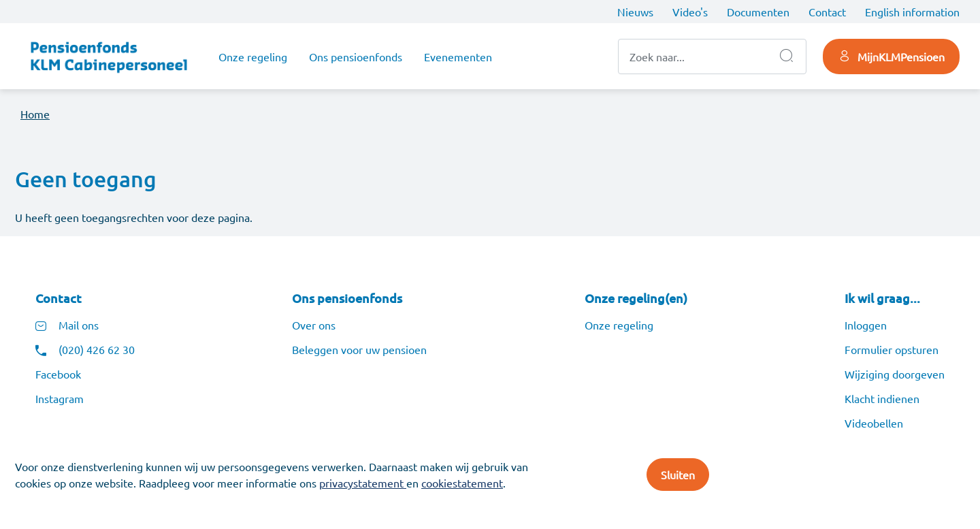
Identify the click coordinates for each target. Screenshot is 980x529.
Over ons (314, 325)
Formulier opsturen (892, 349)
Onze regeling (253, 57)
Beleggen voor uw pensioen (359, 349)
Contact (827, 12)
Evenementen (458, 57)
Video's (690, 12)
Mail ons (79, 325)
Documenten (758, 12)
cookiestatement (462, 483)
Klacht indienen (882, 398)
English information (912, 12)
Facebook (58, 374)
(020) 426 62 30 (97, 349)
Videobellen (874, 423)
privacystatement (363, 483)
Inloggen (866, 325)
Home (35, 114)
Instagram (60, 398)
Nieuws (635, 12)
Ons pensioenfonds (356, 57)
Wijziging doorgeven (895, 374)
